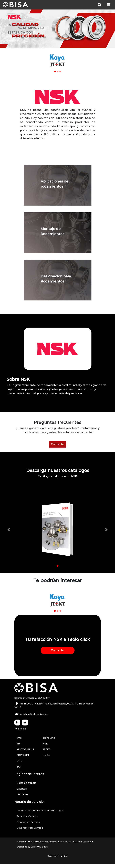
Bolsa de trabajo (26, 783)
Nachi (46, 755)
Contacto (57, 444)
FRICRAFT (23, 755)
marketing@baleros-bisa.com (34, 714)
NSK (45, 744)
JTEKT (46, 749)
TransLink (49, 738)
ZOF (19, 767)
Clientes (22, 789)
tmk (19, 738)
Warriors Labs (39, 847)
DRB (19, 761)
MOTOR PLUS (25, 749)
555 (19, 744)
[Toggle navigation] (109, 5)
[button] (36, 61)
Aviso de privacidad (57, 856)
